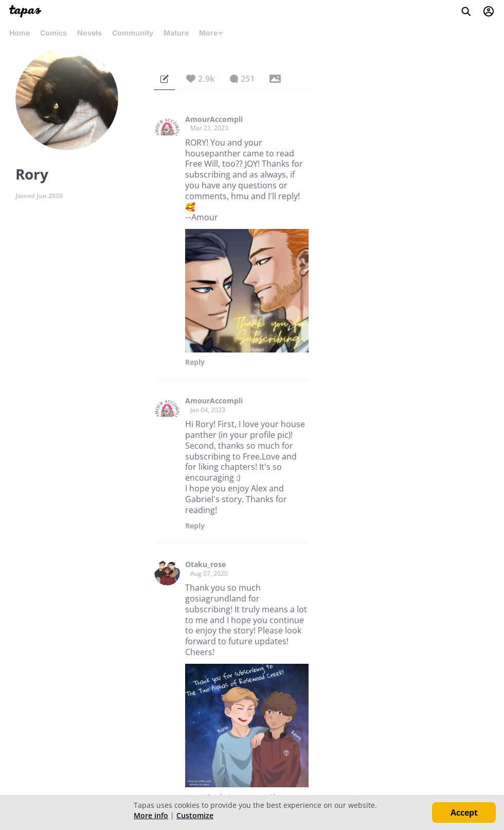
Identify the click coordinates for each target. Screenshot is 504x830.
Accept (464, 813)
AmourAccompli (214, 119)
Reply (195, 362)
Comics (53, 33)
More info (151, 815)
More (211, 33)
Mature (176, 33)
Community (133, 33)
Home (20, 33)
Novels (89, 33)
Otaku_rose (205, 564)
